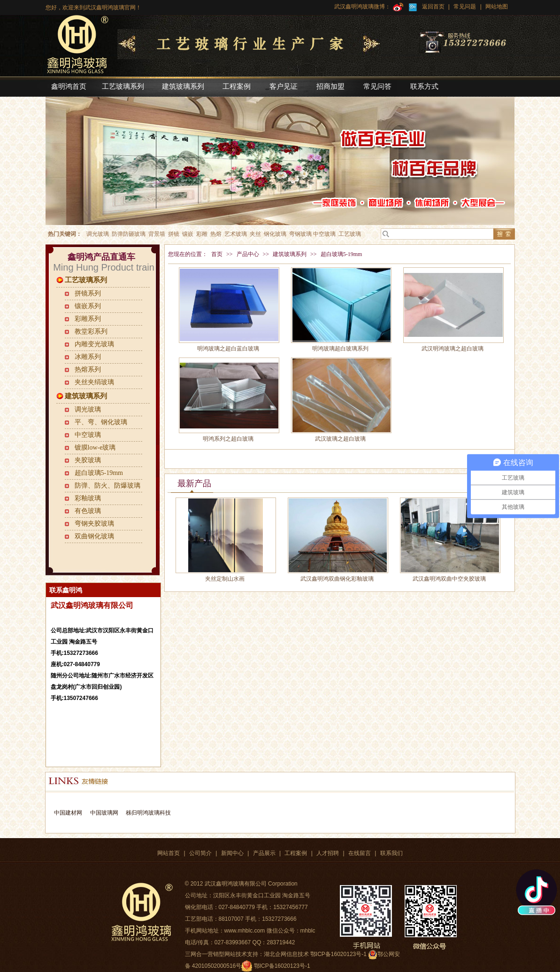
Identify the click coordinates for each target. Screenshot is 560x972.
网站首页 (169, 853)
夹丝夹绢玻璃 (94, 382)
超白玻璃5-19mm (99, 473)
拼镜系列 (88, 293)
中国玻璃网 (104, 813)
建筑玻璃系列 (86, 396)
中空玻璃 (88, 435)
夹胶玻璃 (88, 460)
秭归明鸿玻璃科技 (148, 813)
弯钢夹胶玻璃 (94, 524)
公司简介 (200, 853)
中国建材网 (68, 813)
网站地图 (496, 7)
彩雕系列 (88, 319)
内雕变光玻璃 (94, 344)
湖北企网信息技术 (286, 954)
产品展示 (264, 853)
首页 (217, 254)
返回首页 (433, 7)
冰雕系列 (88, 357)
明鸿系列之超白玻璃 (228, 439)
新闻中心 (232, 853)
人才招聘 (328, 853)
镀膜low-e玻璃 (95, 447)
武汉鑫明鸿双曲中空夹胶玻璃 (449, 579)
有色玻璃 (88, 511)
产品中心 (248, 254)
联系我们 (391, 853)
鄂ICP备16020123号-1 (282, 966)
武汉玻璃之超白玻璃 (340, 439)
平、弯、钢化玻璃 (101, 422)
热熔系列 (88, 369)
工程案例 (296, 853)
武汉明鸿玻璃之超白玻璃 (453, 349)
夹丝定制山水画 (225, 579)
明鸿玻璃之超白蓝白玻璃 (228, 349)
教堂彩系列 (91, 331)
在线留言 (360, 853)
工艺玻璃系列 (86, 280)
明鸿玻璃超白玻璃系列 (340, 349)
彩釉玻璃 (88, 498)
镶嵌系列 (88, 306)
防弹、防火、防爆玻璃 (107, 486)
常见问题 (465, 7)
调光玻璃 (88, 409)
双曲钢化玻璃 (94, 536)
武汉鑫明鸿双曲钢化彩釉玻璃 (337, 579)
